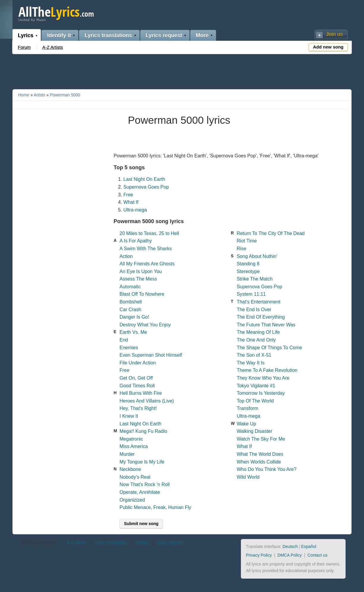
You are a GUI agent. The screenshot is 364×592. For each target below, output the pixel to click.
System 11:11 (251, 294)
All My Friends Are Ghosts (147, 264)
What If (131, 202)
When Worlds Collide (259, 462)
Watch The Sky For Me (261, 439)
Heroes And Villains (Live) (147, 401)
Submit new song (141, 524)
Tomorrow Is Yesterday (261, 393)
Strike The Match (255, 279)
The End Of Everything (261, 317)
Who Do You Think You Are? (267, 469)
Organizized (132, 500)
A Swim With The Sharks (146, 249)
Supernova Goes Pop (146, 187)
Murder (127, 454)
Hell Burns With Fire (141, 393)
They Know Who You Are (263, 378)
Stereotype (248, 271)
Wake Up (246, 424)
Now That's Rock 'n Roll (145, 484)
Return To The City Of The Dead (271, 233)
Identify (142, 543)
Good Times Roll (137, 386)
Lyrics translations (108, 35)
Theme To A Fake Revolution (267, 370)
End (124, 340)
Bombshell (131, 302)
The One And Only (256, 340)
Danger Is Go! (134, 317)
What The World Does (260, 454)
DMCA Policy (290, 555)
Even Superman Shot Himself (151, 355)
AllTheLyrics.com (39, 542)
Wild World (248, 477)
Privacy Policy (259, 555)
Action (126, 256)
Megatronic (131, 439)
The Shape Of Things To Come (269, 348)
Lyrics (26, 35)
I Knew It (129, 416)
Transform (247, 408)
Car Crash (130, 310)
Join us (334, 34)
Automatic (130, 287)
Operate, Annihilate (140, 492)
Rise (241, 249)
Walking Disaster (254, 431)
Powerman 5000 (65, 95)
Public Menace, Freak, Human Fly (155, 507)
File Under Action (138, 363)
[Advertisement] (182, 71)
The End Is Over (254, 310)
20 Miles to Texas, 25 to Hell (149, 233)
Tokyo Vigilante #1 (256, 386)
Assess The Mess (138, 279)
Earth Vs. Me (133, 332)
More (202, 35)
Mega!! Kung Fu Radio (143, 431)
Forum (24, 47)
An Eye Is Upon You (141, 271)
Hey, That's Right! (138, 408)
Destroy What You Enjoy (145, 325)
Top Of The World (255, 401)
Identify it (59, 35)
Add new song (328, 47)
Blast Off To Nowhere (142, 294)
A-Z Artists (52, 47)
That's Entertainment (259, 302)
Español (309, 546)
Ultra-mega (135, 210)
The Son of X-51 (254, 355)
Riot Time (247, 241)
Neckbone (130, 469)
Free (128, 195)
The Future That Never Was (266, 325)
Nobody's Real (135, 477)
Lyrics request (164, 35)
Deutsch (290, 546)
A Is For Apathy (136, 241)
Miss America (134, 446)
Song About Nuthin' (257, 256)
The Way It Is (251, 363)
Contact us (317, 555)
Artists (39, 95)
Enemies (129, 348)
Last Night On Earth (144, 179)
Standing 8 (248, 264)
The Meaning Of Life (258, 332)
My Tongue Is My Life (142, 462)
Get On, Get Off (136, 378)
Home (24, 95)
